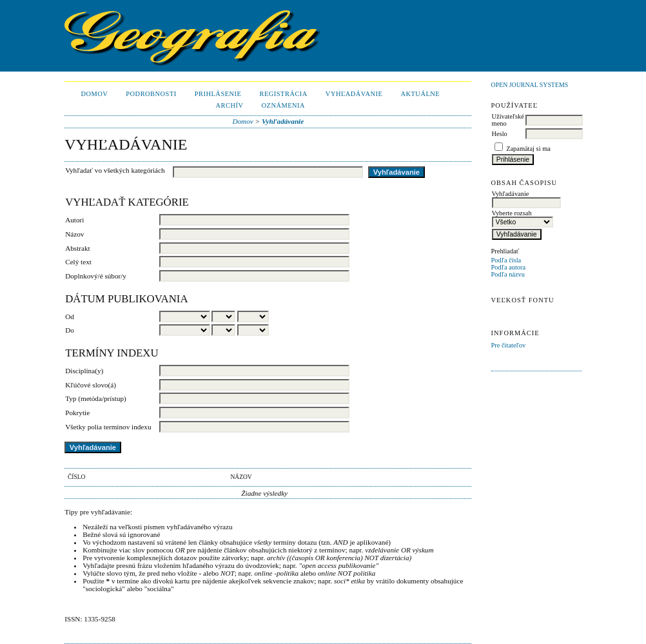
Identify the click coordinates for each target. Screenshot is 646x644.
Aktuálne (420, 94)
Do (70, 330)
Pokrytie (77, 413)
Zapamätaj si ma (528, 149)
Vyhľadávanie (354, 94)
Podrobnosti (151, 94)
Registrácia (283, 94)
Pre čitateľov (509, 345)
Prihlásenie (218, 94)
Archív (230, 105)
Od (70, 317)
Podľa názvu (508, 274)
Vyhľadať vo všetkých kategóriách (115, 170)
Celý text (78, 262)
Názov (74, 234)
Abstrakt (78, 248)
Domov (94, 94)
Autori (74, 220)
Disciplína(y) (84, 371)
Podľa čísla (506, 260)
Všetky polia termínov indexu (108, 427)
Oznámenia (283, 105)
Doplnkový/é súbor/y (96, 276)
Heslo (500, 134)
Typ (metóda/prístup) (96, 398)
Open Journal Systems (530, 85)
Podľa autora (509, 267)
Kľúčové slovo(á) (91, 385)
